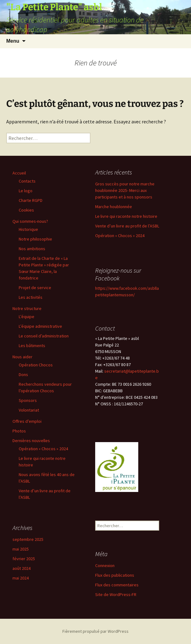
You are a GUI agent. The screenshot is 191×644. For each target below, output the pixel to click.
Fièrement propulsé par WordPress (95, 631)
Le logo (26, 191)
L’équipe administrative (40, 326)
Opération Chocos (36, 365)
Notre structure (27, 308)
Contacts (27, 181)
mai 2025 (21, 549)
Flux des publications (115, 575)
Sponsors (28, 400)
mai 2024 (21, 578)
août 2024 (22, 568)
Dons (23, 374)
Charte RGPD (31, 200)
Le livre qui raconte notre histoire (126, 216)
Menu (13, 41)
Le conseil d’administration (44, 336)
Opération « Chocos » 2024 (43, 449)
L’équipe (27, 317)
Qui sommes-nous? (30, 221)
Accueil (19, 173)
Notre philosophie (35, 239)
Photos (19, 431)
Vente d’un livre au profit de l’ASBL (127, 226)
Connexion (105, 565)
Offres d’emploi (27, 421)
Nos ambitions (32, 249)
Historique (28, 229)
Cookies (26, 210)
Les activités (31, 297)
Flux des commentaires (117, 585)
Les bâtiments (32, 346)
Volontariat (29, 410)
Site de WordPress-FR (116, 594)
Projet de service (35, 288)
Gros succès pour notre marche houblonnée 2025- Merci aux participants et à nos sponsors (125, 190)
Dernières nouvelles (31, 441)
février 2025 (24, 559)
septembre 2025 (28, 539)
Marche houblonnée (114, 207)
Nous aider (22, 357)
